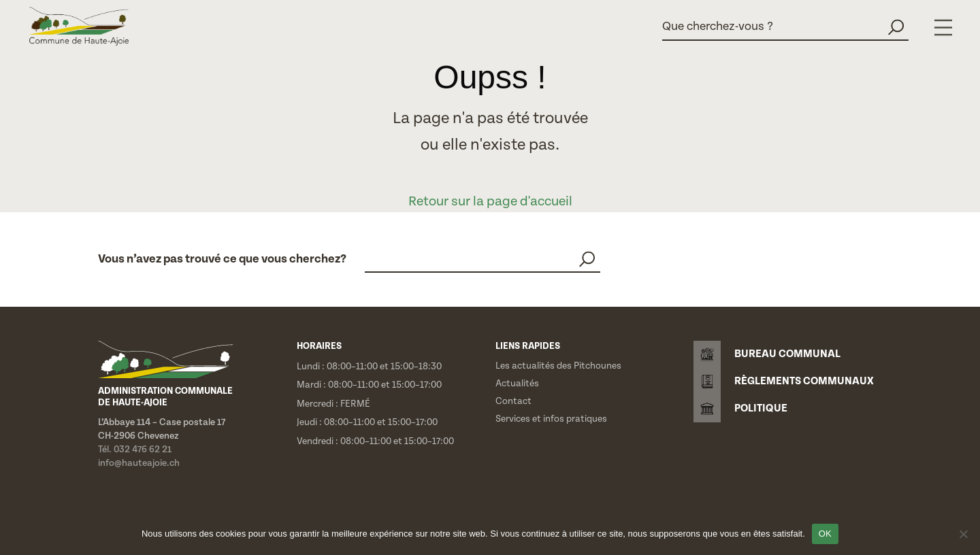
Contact (513, 401)
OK (825, 534)
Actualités (517, 384)
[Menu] (943, 28)
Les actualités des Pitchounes (558, 366)
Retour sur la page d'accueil (490, 202)
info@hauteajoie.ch (139, 463)
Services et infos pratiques (551, 419)
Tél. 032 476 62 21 (135, 450)
